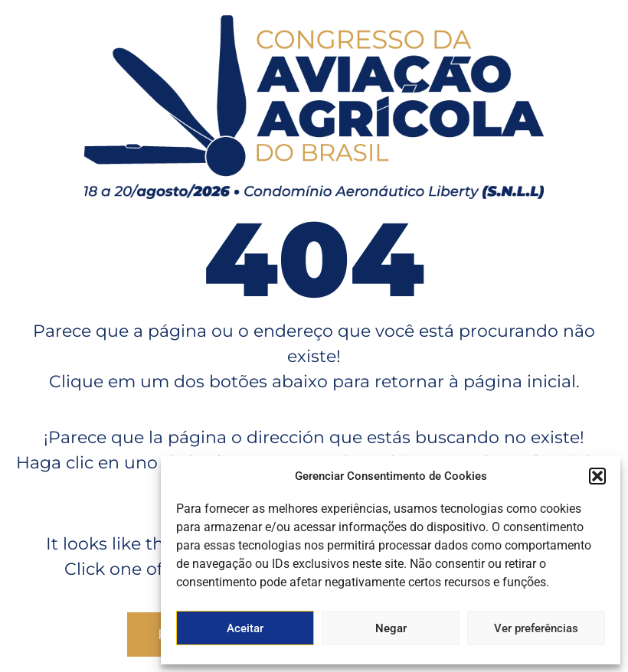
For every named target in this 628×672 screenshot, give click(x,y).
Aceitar (245, 628)
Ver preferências (536, 628)
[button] (597, 476)
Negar (391, 628)
